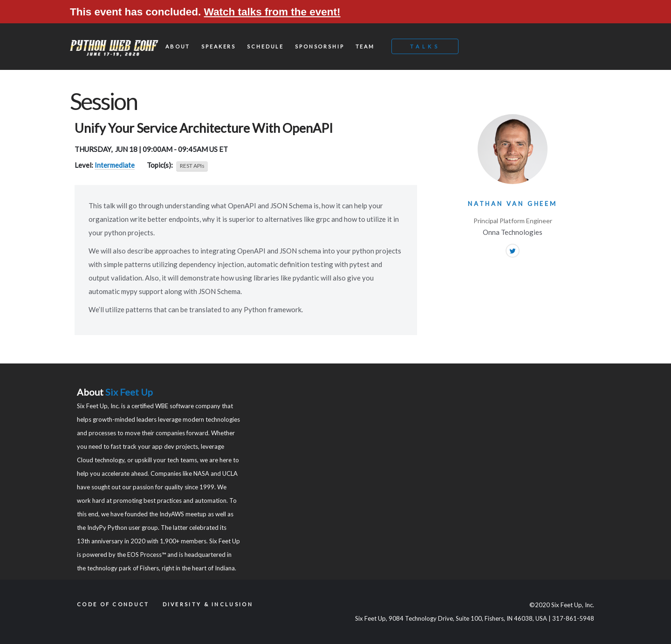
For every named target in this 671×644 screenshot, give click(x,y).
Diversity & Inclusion (208, 604)
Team (365, 46)
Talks (425, 46)
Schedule (265, 46)
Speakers (219, 46)
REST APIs (192, 166)
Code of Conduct (113, 604)
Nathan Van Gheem (513, 204)
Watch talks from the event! (272, 12)
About (178, 46)
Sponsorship (319, 46)
